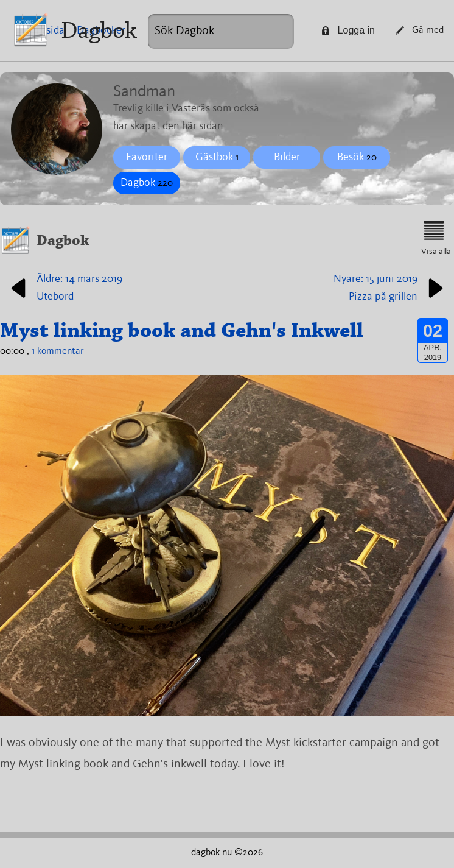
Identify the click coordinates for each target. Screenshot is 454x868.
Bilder (287, 157)
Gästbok (217, 157)
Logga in (348, 30)
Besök (357, 157)
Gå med (420, 30)
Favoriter (147, 157)
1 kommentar (58, 351)
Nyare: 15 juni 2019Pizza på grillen (391, 288)
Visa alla (436, 238)
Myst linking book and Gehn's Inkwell (182, 330)
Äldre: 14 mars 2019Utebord (64, 288)
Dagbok (99, 30)
